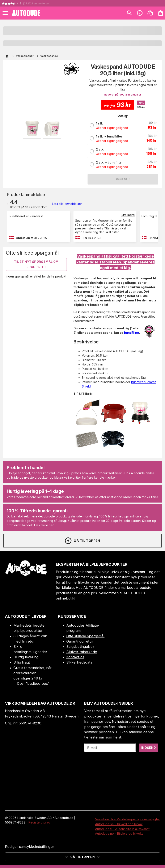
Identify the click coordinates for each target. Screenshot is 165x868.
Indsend (149, 748)
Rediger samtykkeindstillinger (30, 847)
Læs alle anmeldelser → (69, 204)
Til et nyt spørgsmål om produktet (36, 264)
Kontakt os (75, 657)
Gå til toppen (82, 541)
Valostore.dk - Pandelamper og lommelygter (128, 819)
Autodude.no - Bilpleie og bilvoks (119, 833)
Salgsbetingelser (80, 647)
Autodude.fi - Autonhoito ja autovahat (122, 829)
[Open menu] (5, 13)
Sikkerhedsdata (79, 662)
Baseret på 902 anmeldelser (123, 95)
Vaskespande (49, 56)
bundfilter (132, 333)
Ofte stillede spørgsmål (85, 636)
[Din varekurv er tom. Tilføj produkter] (161, 13)
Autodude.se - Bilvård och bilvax (119, 824)
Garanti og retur (80, 641)
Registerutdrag (39, 822)
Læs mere (128, 215)
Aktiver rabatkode (82, 652)
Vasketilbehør (25, 56)
